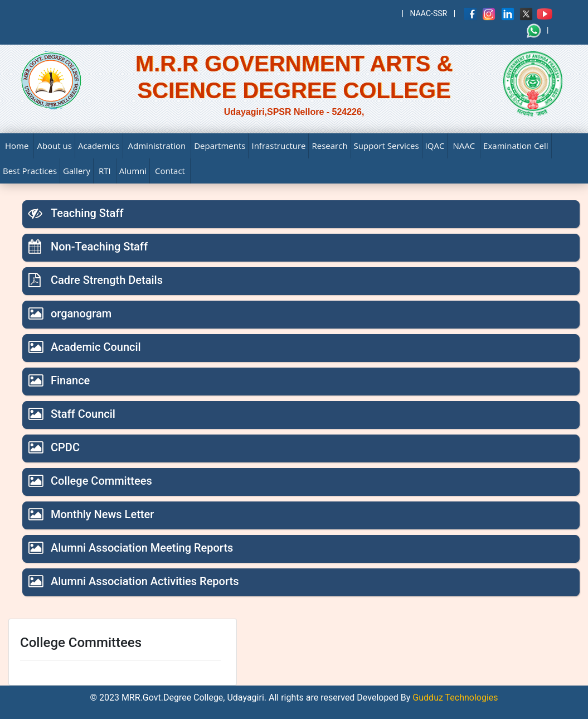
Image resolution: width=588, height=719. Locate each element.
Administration (157, 146)
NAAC (464, 146)
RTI (105, 171)
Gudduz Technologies (454, 698)
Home (17, 146)
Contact (170, 171)
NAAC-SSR (429, 13)
